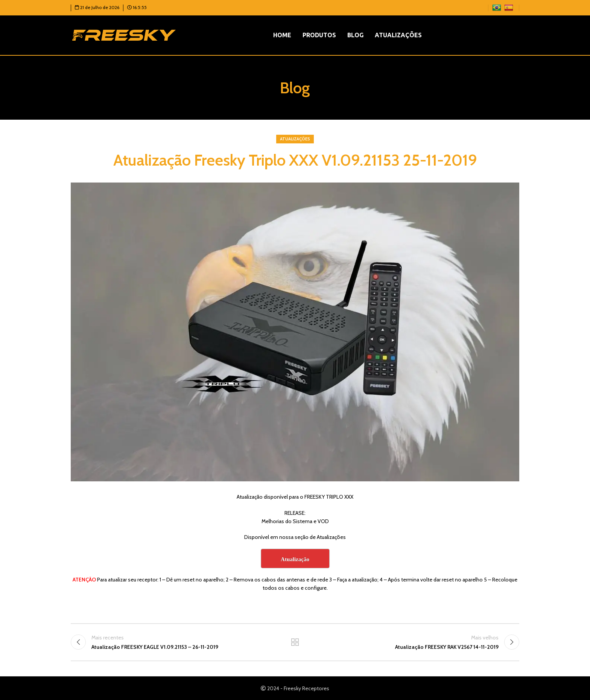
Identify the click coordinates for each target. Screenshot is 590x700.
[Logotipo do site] (124, 35)
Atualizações (295, 139)
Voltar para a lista (295, 642)
